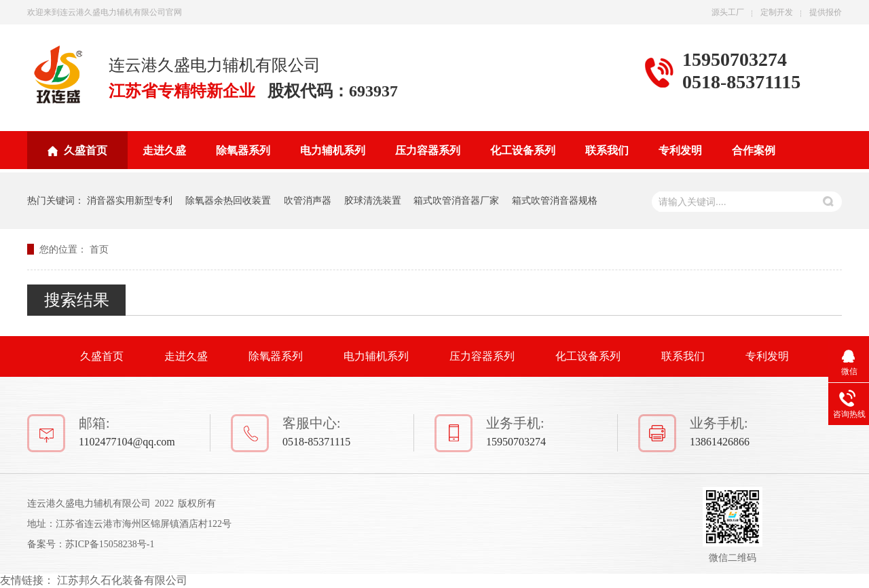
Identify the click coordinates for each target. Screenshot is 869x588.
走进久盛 (164, 150)
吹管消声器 (308, 200)
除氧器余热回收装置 (228, 200)
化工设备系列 (523, 150)
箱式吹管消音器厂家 (456, 200)
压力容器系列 (428, 150)
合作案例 (754, 150)
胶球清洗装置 (373, 200)
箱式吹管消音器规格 (555, 200)
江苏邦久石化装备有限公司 (122, 580)
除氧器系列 (243, 150)
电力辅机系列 (333, 150)
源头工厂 (728, 12)
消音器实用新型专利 (130, 200)
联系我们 (607, 150)
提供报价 (826, 12)
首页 (99, 249)
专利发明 (680, 150)
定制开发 (777, 12)
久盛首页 (86, 150)
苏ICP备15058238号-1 (110, 544)
